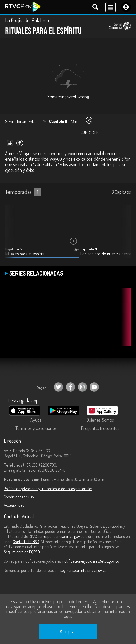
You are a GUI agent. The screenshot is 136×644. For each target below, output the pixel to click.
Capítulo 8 (13, 249)
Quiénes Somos (100, 420)
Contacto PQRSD (26, 542)
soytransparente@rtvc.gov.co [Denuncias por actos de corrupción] (83, 570)
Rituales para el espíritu (25, 254)
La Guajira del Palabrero (28, 20)
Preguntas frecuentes (100, 428)
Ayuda (36, 420)
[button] (124, 235)
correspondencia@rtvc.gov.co (61, 536)
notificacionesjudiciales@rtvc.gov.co (91, 561)
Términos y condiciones (36, 428)
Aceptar (68, 631)
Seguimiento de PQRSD (22, 552)
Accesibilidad (14, 505)
